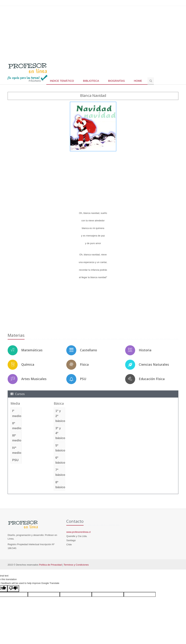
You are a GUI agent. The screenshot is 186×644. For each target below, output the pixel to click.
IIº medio (17, 426)
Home (138, 81)
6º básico (60, 460)
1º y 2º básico (60, 416)
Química (28, 364)
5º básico (60, 448)
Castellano (88, 350)
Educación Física (152, 379)
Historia (145, 350)
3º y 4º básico (60, 433)
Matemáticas (32, 350)
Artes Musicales (34, 379)
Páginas (35, 81)
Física (84, 364)
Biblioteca (91, 81)
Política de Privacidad (50, 565)
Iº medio (17, 413)
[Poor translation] (13, 589)
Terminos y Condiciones (76, 565)
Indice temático (62, 81)
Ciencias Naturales (154, 364)
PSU (83, 379)
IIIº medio (17, 438)
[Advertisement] (93, 33)
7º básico (60, 472)
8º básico (60, 485)
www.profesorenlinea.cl (78, 532)
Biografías (116, 81)
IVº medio (17, 450)
